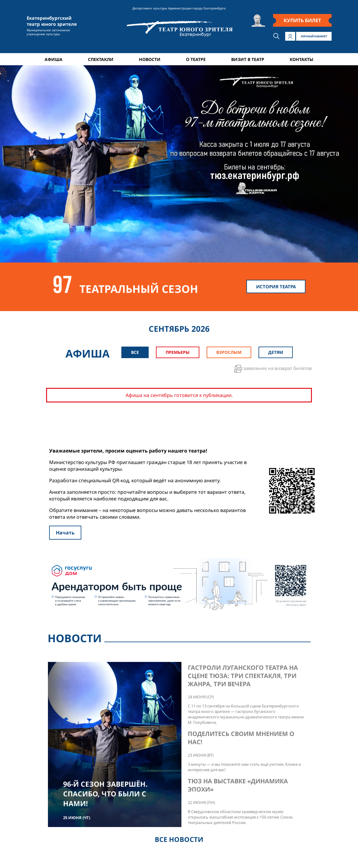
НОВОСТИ (150, 59)
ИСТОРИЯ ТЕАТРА (276, 287)
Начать (65, 533)
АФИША (54, 59)
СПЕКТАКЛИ (101, 59)
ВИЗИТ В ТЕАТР (248, 59)
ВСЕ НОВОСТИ (179, 839)
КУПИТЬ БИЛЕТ (302, 20)
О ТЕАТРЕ (196, 59)
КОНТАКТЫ (302, 59)
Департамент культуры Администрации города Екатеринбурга (179, 8)
